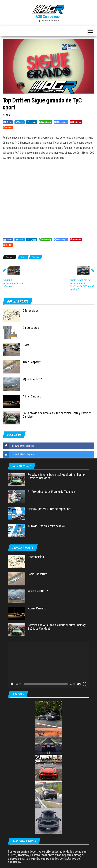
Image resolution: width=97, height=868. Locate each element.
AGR (8, 115)
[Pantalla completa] (85, 684)
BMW (26, 345)
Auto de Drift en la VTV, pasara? (46, 526)
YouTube (36, 257)
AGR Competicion (48, 17)
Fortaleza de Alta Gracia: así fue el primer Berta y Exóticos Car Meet (57, 415)
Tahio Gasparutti (32, 362)
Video (23, 257)
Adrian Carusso (32, 396)
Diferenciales (31, 311)
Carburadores (31, 328)
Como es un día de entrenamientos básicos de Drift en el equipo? (82, 285)
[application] (48, 665)
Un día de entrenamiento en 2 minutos (14, 283)
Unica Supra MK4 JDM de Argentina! (49, 509)
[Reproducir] (12, 684)
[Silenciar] (79, 684)
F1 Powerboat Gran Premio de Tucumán (51, 492)
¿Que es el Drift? (33, 379)
